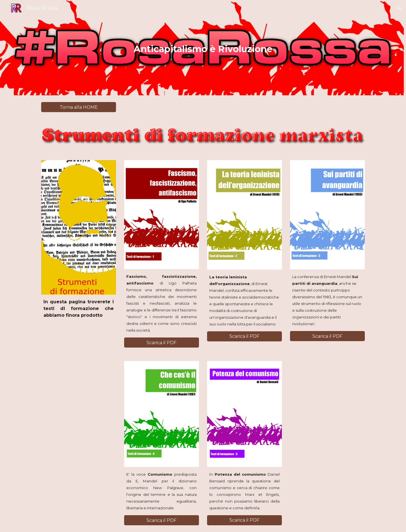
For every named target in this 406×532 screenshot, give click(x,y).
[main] (203, 48)
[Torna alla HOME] (78, 107)
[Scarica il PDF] (161, 343)
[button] (399, 8)
